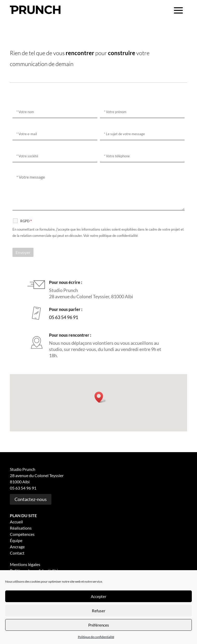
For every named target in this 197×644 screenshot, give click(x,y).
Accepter (99, 596)
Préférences (99, 625)
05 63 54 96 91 (64, 317)
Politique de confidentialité (96, 637)
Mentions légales (25, 564)
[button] (100, 397)
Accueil (16, 522)
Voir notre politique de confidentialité (111, 236)
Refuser (99, 611)
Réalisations (21, 528)
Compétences (22, 534)
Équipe (16, 540)
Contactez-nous (31, 499)
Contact (17, 553)
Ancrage (17, 547)
